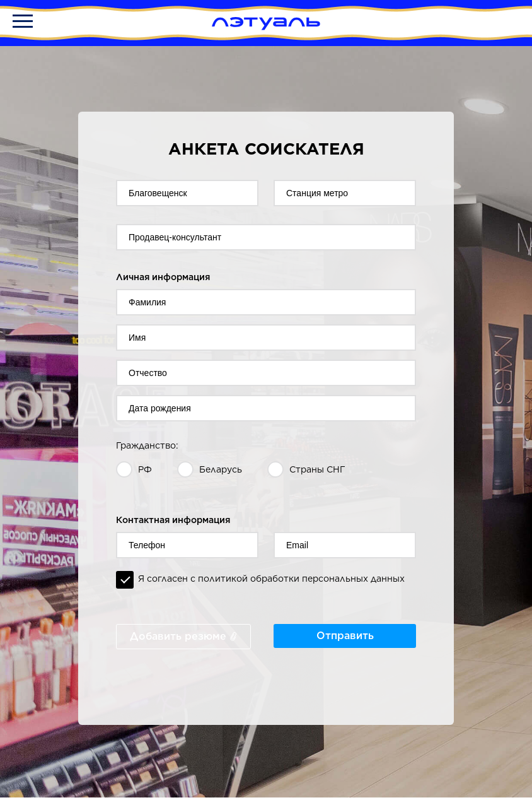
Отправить (345, 636)
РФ (145, 469)
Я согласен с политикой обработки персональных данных (271, 579)
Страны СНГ (317, 469)
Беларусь (221, 469)
